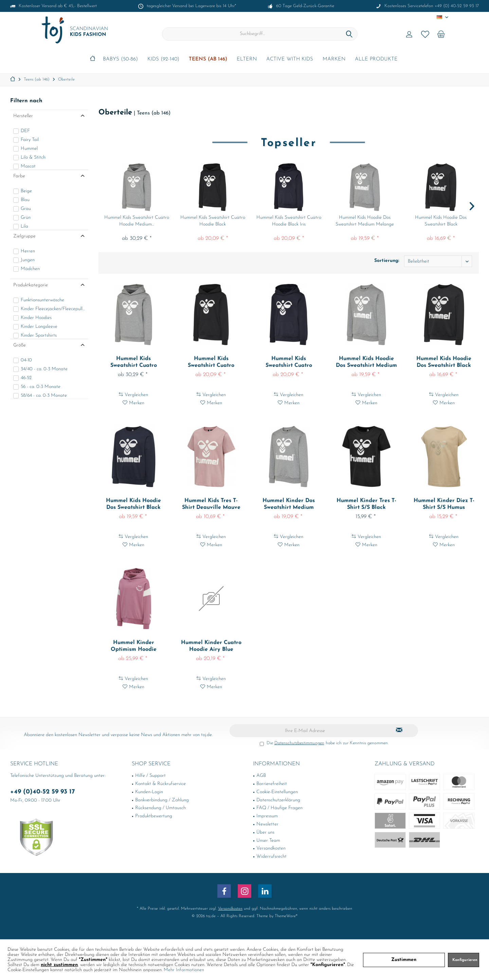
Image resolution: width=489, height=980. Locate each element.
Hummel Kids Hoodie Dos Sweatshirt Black (441, 221)
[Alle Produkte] (376, 60)
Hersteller (23, 116)
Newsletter (267, 824)
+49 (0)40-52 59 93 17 (43, 792)
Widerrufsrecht (271, 857)
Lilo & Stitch (33, 157)
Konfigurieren (465, 960)
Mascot (28, 166)
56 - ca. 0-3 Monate (41, 387)
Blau (25, 200)
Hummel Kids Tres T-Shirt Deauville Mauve (211, 504)
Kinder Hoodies (36, 318)
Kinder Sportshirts (39, 335)
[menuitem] (441, 34)
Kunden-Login (149, 792)
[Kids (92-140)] (163, 60)
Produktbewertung (154, 816)
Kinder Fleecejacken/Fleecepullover (53, 309)
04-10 (26, 360)
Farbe (19, 176)
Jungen (28, 260)
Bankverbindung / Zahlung (162, 800)
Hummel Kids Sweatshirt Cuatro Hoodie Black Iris (289, 221)
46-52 (26, 378)
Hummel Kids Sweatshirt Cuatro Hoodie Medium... (137, 221)
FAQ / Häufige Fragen (279, 808)
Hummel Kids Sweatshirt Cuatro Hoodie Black (213, 221)
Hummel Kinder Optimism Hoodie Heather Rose (134, 646)
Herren (28, 251)
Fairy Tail (30, 140)
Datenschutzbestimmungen (299, 743)
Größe (20, 345)
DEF (25, 131)
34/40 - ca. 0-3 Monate (44, 369)
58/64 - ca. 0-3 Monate (44, 396)
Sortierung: (387, 261)
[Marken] (334, 60)
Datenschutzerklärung (278, 800)
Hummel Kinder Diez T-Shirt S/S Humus (444, 504)
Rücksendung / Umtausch (160, 808)
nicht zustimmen (59, 965)
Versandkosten (271, 848)
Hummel (29, 149)
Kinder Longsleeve (39, 327)
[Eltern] (247, 60)
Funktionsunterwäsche (42, 300)
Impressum (267, 816)
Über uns (265, 832)
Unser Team (268, 841)
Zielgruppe (24, 236)
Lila (24, 226)
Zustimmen (404, 960)
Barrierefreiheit (272, 784)
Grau (26, 209)
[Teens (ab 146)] (208, 60)
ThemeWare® (286, 916)
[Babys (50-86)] (120, 60)
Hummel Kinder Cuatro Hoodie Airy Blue (211, 646)
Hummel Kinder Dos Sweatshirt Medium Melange (289, 504)
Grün (26, 218)
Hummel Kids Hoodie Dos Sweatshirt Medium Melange (365, 221)
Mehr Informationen (184, 970)
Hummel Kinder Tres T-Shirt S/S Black (366, 504)
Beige (26, 191)
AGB (261, 776)
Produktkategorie (31, 285)
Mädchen (30, 269)
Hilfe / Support (150, 776)
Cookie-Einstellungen (277, 792)
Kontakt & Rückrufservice (160, 784)
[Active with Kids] (290, 60)
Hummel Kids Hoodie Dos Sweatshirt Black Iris (133, 504)
